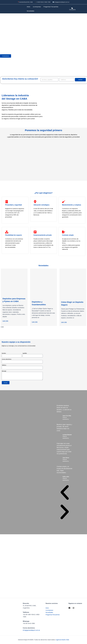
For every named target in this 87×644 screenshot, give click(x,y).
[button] (65, 494)
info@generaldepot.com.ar (32, 630)
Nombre (4, 355)
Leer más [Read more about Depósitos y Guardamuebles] (35, 322)
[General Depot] (65, 366)
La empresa (37, 7)
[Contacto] (72, 9)
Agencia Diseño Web (62, 640)
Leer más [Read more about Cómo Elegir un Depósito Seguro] (64, 322)
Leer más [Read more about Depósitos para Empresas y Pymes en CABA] (5, 324)
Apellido (25, 355)
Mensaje (4, 372)
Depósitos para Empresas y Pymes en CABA (13, 301)
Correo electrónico (7, 361)
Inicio (28, 7)
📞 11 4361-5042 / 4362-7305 (43, 2)
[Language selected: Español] (82, 9)
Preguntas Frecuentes (51, 7)
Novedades (31, 11)
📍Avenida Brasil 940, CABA (25, 2)
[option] (82, 10)
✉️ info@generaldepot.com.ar (61, 2)
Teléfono (4, 366)
